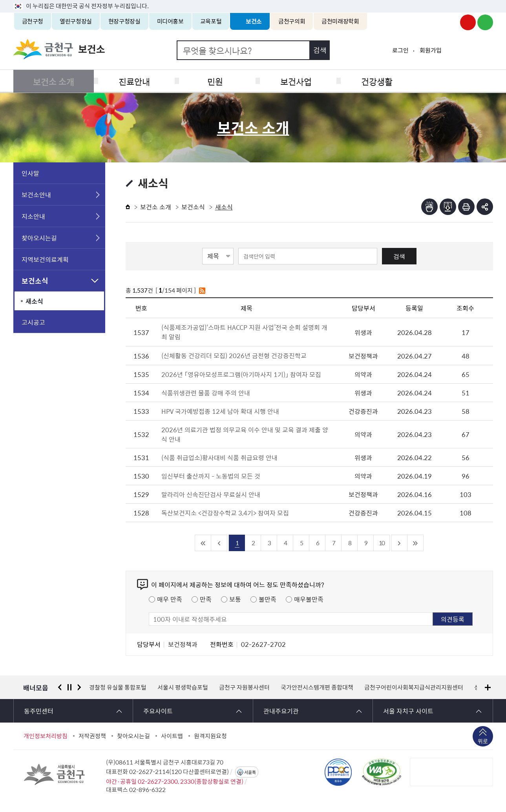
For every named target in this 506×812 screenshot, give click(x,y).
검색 (399, 256)
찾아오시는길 (39, 238)
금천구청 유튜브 (468, 22)
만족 (206, 599)
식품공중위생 (453, 81)
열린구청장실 (76, 21)
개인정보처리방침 (46, 736)
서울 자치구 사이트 (408, 711)
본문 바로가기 (253, 0)
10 (382, 543)
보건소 (254, 21)
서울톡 (250, 772)
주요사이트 (158, 711)
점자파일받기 (448, 207)
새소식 (34, 301)
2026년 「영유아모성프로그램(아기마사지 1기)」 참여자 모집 (241, 374)
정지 (69, 687)
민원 (213, 81)
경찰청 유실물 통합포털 (118, 687)
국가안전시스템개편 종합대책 (317, 687)
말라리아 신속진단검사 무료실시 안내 (211, 494)
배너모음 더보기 (488, 687)
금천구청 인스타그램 (451, 22)
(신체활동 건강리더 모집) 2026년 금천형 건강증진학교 (239, 355)
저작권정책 (92, 736)
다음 (79, 687)
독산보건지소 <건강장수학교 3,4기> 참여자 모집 (225, 513)
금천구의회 (292, 21)
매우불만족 (309, 599)
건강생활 (373, 81)
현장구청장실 (124, 21)
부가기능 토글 (485, 207)
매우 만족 (170, 599)
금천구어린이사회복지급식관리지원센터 (414, 687)
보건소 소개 (53, 81)
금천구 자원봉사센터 (244, 687)
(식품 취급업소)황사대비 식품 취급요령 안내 (219, 457)
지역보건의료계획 (45, 259)
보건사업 (293, 81)
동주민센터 (39, 711)
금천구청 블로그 (485, 22)
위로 (483, 742)
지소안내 (33, 216)
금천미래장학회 (340, 21)
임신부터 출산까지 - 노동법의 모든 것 (211, 476)
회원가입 (431, 50)
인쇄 (466, 207)
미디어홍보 (170, 21)
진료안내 (133, 81)
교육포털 (211, 21)
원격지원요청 (210, 736)
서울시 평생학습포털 (183, 687)
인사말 (30, 173)
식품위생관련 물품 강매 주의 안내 (206, 393)
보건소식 (35, 281)
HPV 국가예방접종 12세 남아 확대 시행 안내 (220, 411)
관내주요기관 (281, 711)
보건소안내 (36, 195)
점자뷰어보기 (429, 207)
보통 (235, 599)
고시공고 (33, 322)
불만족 (268, 599)
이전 (60, 687)
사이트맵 (172, 736)
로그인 (400, 50)
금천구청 (33, 21)
